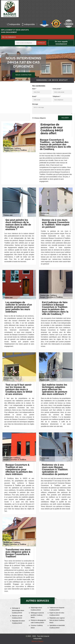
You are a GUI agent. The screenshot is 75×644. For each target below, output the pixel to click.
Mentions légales (37, 641)
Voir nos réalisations (9, 37)
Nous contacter (23, 75)
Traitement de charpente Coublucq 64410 (57, 609)
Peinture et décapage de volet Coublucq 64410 (38, 621)
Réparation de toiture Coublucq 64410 (19, 622)
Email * (35, 96)
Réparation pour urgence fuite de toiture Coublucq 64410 (57, 620)
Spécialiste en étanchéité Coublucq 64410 (57, 627)
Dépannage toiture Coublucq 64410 (36, 609)
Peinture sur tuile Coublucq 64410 (17, 617)
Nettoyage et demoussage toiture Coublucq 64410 (18, 610)
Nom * (34, 89)
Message (35, 104)
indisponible (13, 24)
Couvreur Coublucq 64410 (37, 627)
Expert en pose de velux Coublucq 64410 (57, 614)
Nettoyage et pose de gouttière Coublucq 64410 (37, 615)
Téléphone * (56, 96)
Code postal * (57, 89)
